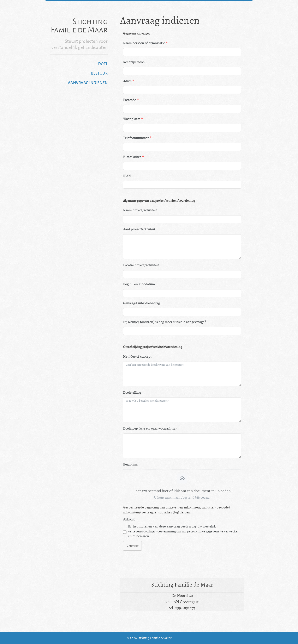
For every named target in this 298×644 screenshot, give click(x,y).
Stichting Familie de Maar (79, 26)
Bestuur (99, 73)
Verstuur (132, 546)
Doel (103, 64)
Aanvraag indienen (88, 83)
